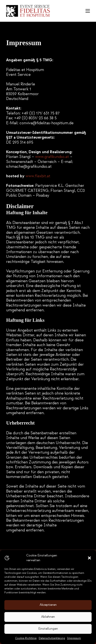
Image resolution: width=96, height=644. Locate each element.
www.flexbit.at (38, 176)
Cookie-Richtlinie (26, 638)
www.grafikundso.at (52, 157)
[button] (89, 558)
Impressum (74, 638)
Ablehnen (48, 617)
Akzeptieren (48, 605)
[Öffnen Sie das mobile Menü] (88, 11)
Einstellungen (48, 629)
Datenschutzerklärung (52, 638)
